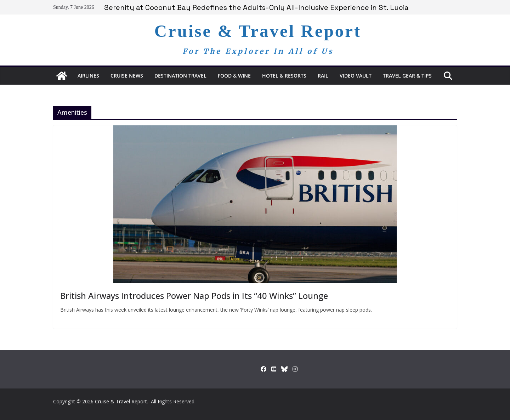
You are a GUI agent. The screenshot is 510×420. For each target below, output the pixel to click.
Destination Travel (180, 76)
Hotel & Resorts (284, 76)
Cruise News (127, 76)
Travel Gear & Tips (407, 76)
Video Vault (356, 76)
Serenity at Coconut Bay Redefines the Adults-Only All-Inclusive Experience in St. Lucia (256, 7)
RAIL (323, 76)
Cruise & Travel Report (258, 31)
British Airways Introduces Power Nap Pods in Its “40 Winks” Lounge (194, 296)
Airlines (88, 76)
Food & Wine (234, 76)
